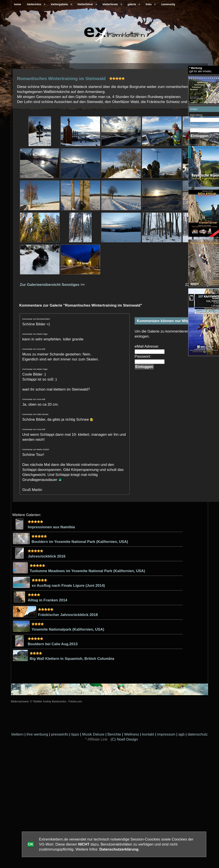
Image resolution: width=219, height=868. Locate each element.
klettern (17, 734)
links (149, 4)
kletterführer (85, 4)
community (168, 4)
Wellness (132, 734)
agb (181, 734)
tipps (75, 734)
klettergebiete (59, 4)
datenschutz (198, 734)
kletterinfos (34, 4)
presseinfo (60, 734)
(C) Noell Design (124, 739)
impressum (166, 734)
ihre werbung (37, 734)
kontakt (148, 734)
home (17, 4)
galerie (132, 4)
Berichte (114, 734)
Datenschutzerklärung (119, 849)
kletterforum (110, 4)
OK (31, 844)
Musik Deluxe (93, 734)
